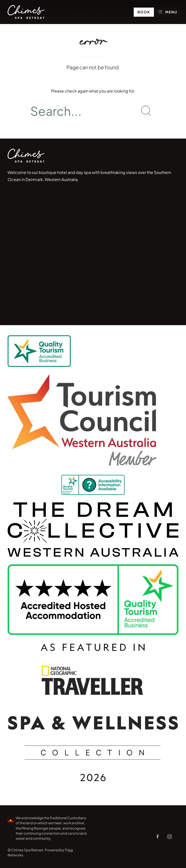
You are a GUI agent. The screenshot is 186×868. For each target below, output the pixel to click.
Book (144, 12)
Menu (168, 12)
